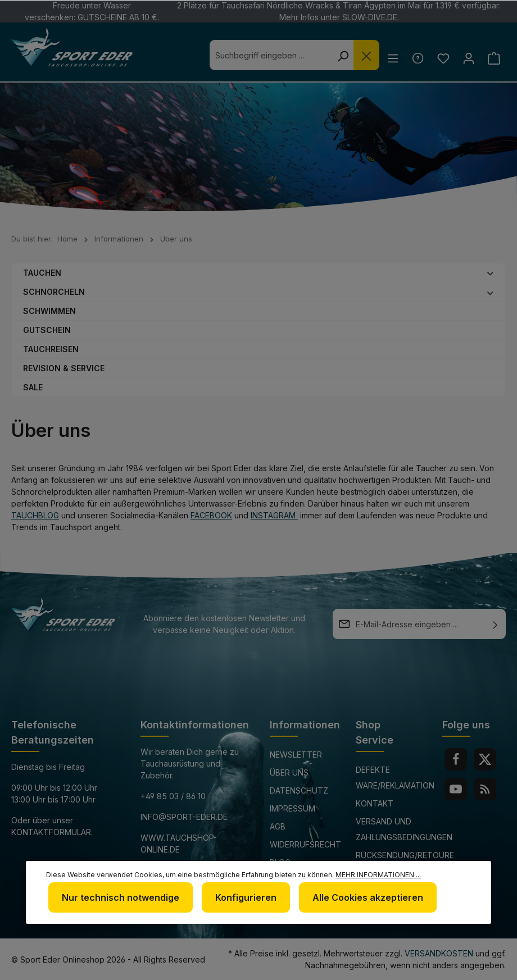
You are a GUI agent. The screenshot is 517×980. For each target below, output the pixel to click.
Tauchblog (35, 515)
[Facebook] (456, 759)
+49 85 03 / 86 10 (173, 796)
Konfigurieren (246, 897)
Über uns (289, 772)
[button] (490, 272)
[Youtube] (456, 789)
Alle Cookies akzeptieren (368, 897)
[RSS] (485, 789)
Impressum (292, 808)
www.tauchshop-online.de (179, 844)
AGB (278, 826)
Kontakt (375, 803)
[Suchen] (339, 55)
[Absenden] (495, 624)
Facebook (211, 515)
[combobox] (267, 55)
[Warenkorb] (494, 58)
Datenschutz (299, 790)
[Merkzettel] (441, 58)
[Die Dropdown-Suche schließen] (362, 55)
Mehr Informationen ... (378, 875)
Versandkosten (439, 953)
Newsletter (296, 755)
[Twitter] (485, 759)
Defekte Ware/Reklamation (395, 778)
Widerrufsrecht (305, 844)
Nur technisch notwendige (121, 897)
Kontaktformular (51, 832)
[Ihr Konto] (467, 58)
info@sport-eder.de (184, 817)
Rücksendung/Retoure (405, 855)
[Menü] (390, 58)
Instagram (274, 515)
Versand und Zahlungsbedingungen (404, 829)
